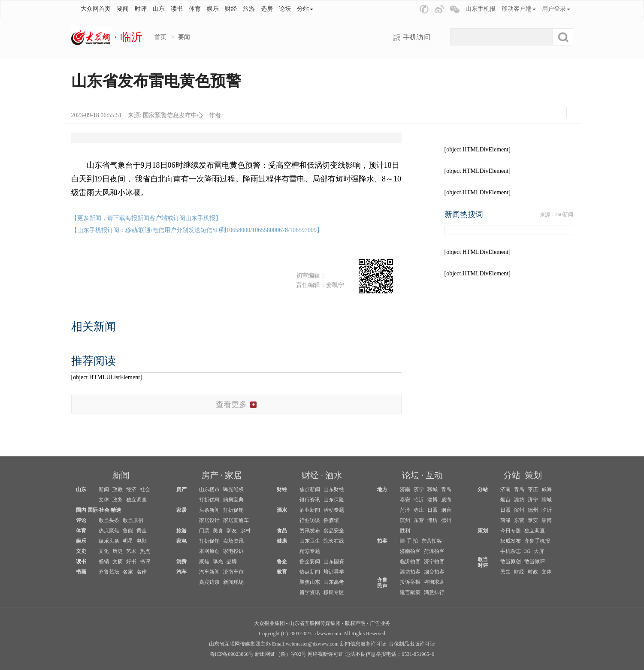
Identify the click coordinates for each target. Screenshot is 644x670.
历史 (118, 551)
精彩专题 (310, 551)
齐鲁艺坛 (109, 572)
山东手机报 (481, 9)
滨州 (405, 520)
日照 (432, 510)
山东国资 (334, 561)
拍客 (382, 541)
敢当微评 (535, 561)
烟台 (446, 510)
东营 (419, 520)
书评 (145, 561)
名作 (142, 572)
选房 (267, 9)
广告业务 (380, 623)
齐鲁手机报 (537, 541)
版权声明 (355, 623)
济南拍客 (410, 551)
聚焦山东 (310, 582)
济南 (405, 489)
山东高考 (334, 582)
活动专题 (334, 510)
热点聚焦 (109, 531)
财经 (231, 9)
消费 (181, 561)
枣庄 (419, 510)
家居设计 (209, 520)
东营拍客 (432, 541)
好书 (131, 561)
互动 (434, 475)
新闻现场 (233, 582)
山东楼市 (209, 489)
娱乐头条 (109, 541)
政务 (118, 500)
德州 (446, 520)
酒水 (334, 475)
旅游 (249, 9)
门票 (204, 531)
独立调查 (136, 500)
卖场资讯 (233, 541)
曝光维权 (233, 489)
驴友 (232, 531)
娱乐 (213, 9)
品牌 (232, 561)
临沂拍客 (410, 561)
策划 (533, 475)
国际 (93, 510)
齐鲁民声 (382, 583)
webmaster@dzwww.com (312, 644)
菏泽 (405, 510)
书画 (81, 572)
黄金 (142, 531)
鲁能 (128, 531)
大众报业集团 (269, 623)
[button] (424, 9)
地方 (382, 489)
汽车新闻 (209, 572)
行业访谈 (310, 520)
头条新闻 (209, 510)
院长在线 (334, 541)
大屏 (539, 551)
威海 (446, 500)
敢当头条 (109, 520)
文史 (81, 551)
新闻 (121, 475)
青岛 (446, 489)
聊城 (432, 489)
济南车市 (233, 572)
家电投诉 (233, 551)
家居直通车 (236, 520)
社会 (145, 489)
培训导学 (334, 572)
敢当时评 (483, 562)
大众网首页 (96, 9)
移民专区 (334, 592)
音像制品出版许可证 (412, 644)
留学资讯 (310, 592)
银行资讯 (310, 500)
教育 (282, 572)
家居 (233, 475)
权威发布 (511, 541)
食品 (282, 531)
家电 (181, 541)
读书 (177, 9)
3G (528, 551)
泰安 (405, 500)
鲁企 (282, 561)
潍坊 (432, 520)
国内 (81, 510)
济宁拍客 (434, 561)
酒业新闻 (310, 510)
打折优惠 (209, 500)
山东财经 (334, 489)
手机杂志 (511, 551)
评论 (81, 520)
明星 (128, 541)
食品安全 (334, 531)
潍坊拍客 (410, 572)
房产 (210, 475)
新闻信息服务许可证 (363, 644)
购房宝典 (233, 500)
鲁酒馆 (331, 520)
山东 (159, 9)
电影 (142, 541)
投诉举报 (410, 582)
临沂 (419, 500)
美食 (218, 531)
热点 (145, 551)
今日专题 (511, 531)
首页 (160, 37)
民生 (505, 572)
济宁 (419, 489)
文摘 (118, 561)
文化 (104, 551)
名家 (128, 572)
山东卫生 (310, 541)
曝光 (218, 561)
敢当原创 (133, 520)
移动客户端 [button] (519, 9)
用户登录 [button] (556, 9)
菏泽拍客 (434, 551)
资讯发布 (310, 531)
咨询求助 (434, 582)
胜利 (405, 531)
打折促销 (233, 510)
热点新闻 (310, 572)
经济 (131, 489)
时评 (141, 9)
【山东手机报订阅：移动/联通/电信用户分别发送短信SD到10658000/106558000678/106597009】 (197, 230)
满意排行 (434, 592)
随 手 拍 (409, 541)
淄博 (432, 500)
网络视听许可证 (326, 654)
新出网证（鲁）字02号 (281, 654)
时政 (533, 572)
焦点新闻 (310, 489)
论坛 (285, 9)
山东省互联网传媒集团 (315, 623)
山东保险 (334, 500)
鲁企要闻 (310, 561)
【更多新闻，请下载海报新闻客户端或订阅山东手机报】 (146, 218)
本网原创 (209, 551)
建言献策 (410, 592)
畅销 (104, 561)
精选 (116, 510)
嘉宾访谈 (209, 582)
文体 (104, 500)
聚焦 (204, 561)
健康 (282, 541)
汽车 (181, 572)
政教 (118, 489)
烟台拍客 (434, 572)
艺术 (131, 551)
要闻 (123, 9)
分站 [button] (305, 9)
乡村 (245, 531)
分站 (512, 475)
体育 (195, 9)
